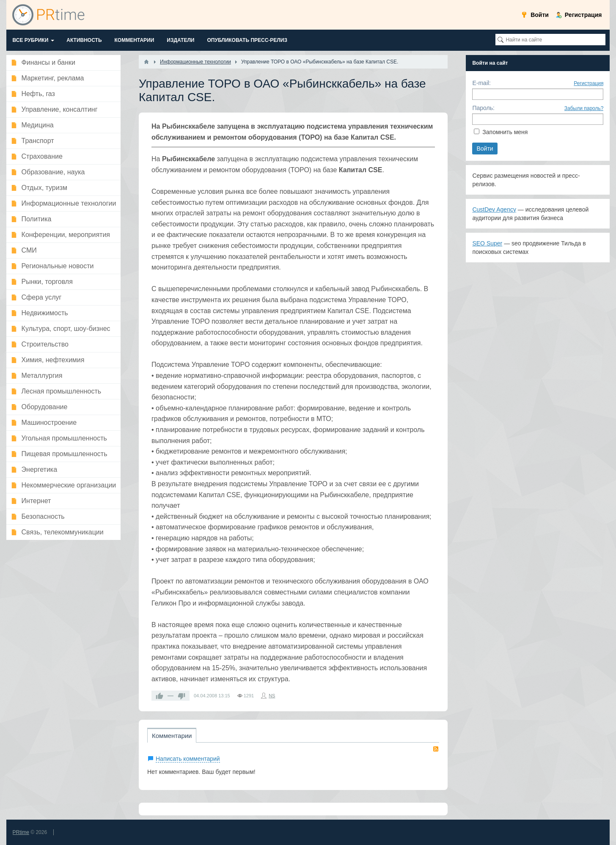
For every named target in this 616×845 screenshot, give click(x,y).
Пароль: (483, 108)
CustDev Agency (494, 209)
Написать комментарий (188, 759)
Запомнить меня (505, 132)
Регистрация (588, 83)
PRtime (21, 832)
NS (272, 696)
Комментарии (172, 736)
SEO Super (487, 243)
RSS (436, 749)
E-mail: (481, 83)
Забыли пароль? (584, 108)
